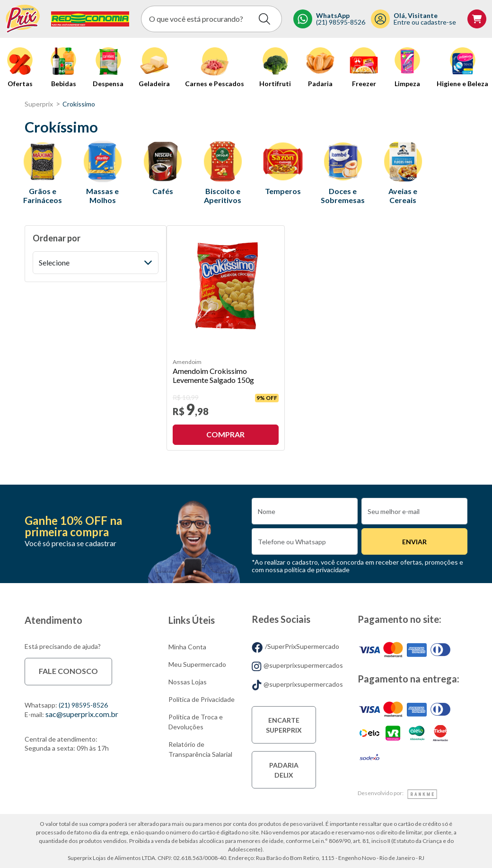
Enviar (414, 542)
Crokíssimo (79, 104)
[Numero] (305, 541)
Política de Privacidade (202, 699)
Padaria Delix (284, 770)
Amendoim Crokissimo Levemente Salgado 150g (213, 375)
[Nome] (305, 511)
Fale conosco (68, 671)
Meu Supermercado (197, 664)
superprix (39, 104)
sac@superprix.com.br (82, 714)
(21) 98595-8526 (83, 705)
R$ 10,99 (186, 398)
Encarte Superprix (284, 725)
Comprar (225, 434)
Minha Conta (187, 647)
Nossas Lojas (188, 682)
